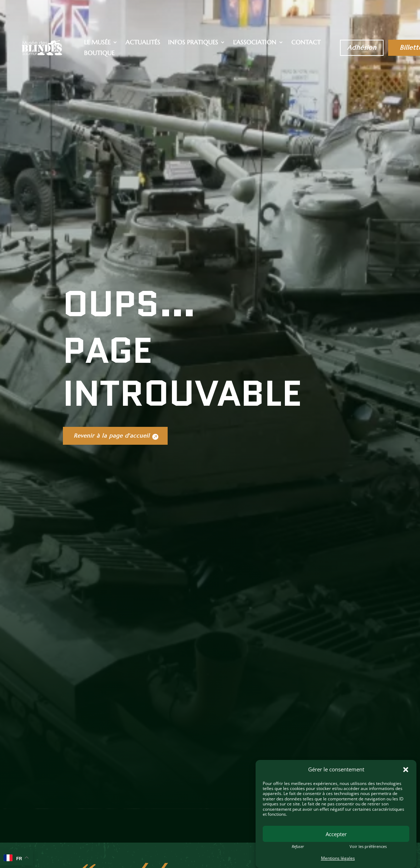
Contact (306, 43)
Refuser (298, 847)
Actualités (143, 43)
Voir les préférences (368, 847)
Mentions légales (338, 858)
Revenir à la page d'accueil (117, 532)
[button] (406, 770)
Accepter (336, 834)
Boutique (99, 54)
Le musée (97, 43)
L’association (255, 43)
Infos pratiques (193, 43)
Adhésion (362, 47)
